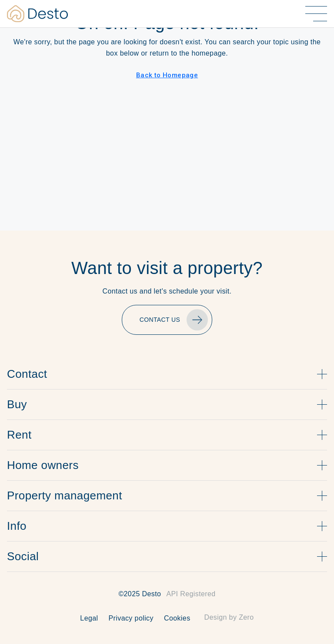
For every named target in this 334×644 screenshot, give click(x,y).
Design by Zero (229, 617)
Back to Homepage (167, 75)
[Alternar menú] (316, 14)
